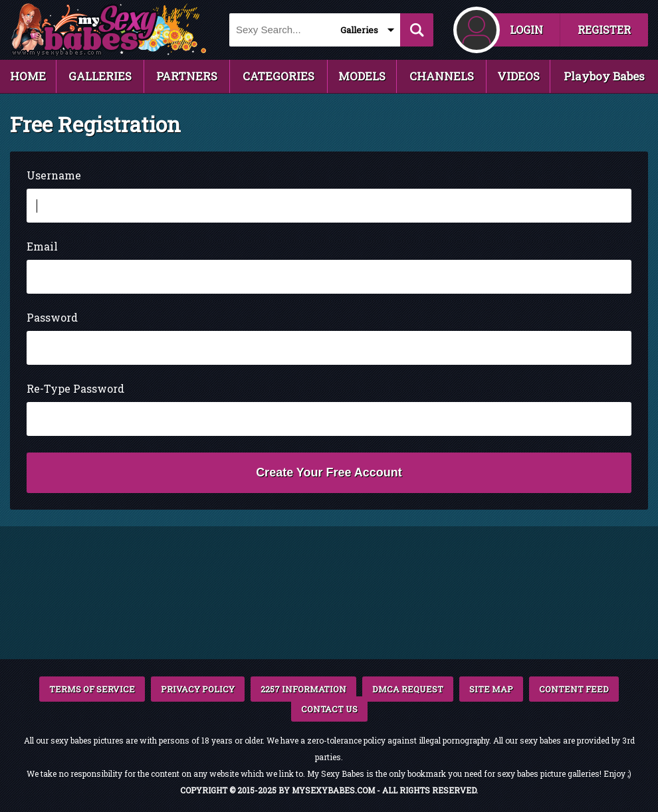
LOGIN (526, 30)
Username (54, 175)
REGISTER (604, 30)
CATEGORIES (278, 76)
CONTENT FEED (574, 689)
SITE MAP (491, 689)
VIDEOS (518, 76)
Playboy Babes (604, 76)
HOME (28, 76)
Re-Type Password (75, 388)
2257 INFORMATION (303, 689)
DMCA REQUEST (408, 689)
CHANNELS (442, 76)
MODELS (362, 76)
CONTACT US (329, 709)
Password (52, 317)
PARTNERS (187, 76)
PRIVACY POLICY (198, 689)
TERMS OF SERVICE (92, 689)
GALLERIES (100, 76)
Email (42, 246)
